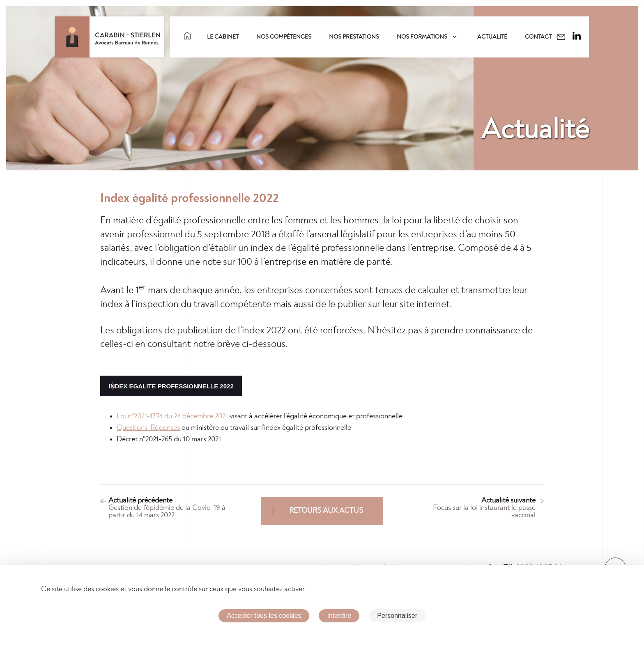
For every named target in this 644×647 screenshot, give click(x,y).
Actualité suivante (474, 508)
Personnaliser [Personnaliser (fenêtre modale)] (397, 616)
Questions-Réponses (148, 428)
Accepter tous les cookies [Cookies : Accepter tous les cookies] (264, 616)
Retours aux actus (326, 511)
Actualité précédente (170, 508)
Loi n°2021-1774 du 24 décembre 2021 (172, 416)
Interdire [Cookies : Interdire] (339, 616)
